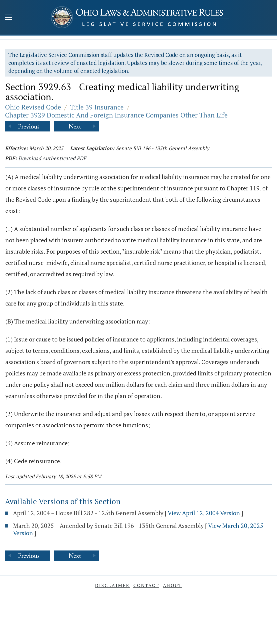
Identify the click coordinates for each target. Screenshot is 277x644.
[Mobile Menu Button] (8, 18)
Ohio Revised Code (33, 107)
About (172, 585)
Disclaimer (112, 585)
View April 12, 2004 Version (204, 513)
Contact (146, 585)
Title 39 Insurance (97, 107)
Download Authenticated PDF (52, 158)
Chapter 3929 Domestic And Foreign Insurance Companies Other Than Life (116, 115)
